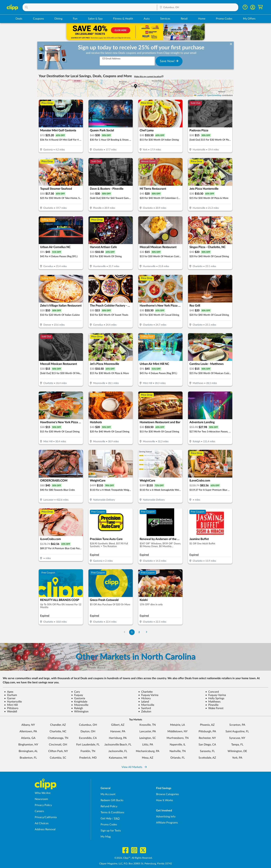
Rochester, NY (207, 738)
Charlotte (145, 692)
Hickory (144, 698)
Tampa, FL (237, 745)
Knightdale (79, 702)
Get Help (106, 818)
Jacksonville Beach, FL (118, 745)
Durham (11, 695)
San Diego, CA (207, 745)
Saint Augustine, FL (237, 731)
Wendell (11, 712)
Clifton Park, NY (58, 751)
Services (165, 19)
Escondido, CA (88, 738)
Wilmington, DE (237, 751)
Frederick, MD (88, 758)
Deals (19, 19)
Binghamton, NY (28, 745)
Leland (144, 702)
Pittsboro (11, 708)
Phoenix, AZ (207, 725)
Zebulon (145, 712)
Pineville (212, 705)
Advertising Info (166, 817)
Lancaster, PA (148, 731)
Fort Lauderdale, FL (88, 745)
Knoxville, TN (148, 725)
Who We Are (43, 793)
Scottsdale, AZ (207, 758)
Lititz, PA (148, 745)
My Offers (249, 19)
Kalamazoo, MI (118, 758)
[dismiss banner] (231, 44)
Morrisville (146, 705)
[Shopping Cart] (260, 7)
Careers (39, 811)
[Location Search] (198, 7)
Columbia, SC (58, 758)
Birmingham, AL (28, 751)
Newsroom (41, 799)
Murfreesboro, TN (178, 738)
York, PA (237, 758)
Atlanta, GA (28, 738)
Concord (212, 692)
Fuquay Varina (148, 695)
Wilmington (80, 712)
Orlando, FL (178, 758)
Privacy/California (46, 817)
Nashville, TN (178, 751)
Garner (10, 698)
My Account (108, 794)
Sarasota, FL (207, 751)
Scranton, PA (237, 725)
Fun (75, 19)
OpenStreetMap (214, 95)
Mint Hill (11, 705)
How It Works (165, 800)
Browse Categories (167, 794)
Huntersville (13, 702)
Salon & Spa (95, 19)
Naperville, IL (178, 745)
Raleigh (77, 708)
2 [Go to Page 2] (139, 632)
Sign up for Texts (111, 831)
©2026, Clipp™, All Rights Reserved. (133, 858)
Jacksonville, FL (118, 751)
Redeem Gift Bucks (112, 800)
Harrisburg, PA (118, 738)
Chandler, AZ (58, 725)
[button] (90, 7)
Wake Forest (214, 708)
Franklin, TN (88, 751)
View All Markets (134, 767)
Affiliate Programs (167, 823)
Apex (9, 692)
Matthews (213, 702)
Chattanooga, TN (58, 738)
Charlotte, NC (58, 731)
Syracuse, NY (237, 738)
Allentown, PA (28, 731)
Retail (184, 19)
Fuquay (77, 695)
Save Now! (169, 61)
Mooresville (80, 705)
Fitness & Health (123, 19)
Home (202, 19)
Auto (147, 19)
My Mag (106, 837)
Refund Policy (109, 806)
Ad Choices (42, 823)
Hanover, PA (118, 731)
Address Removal (45, 829)
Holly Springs (215, 698)
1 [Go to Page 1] (132, 632)
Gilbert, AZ (118, 725)
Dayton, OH (88, 731)
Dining (58, 19)
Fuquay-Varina (216, 695)
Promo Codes (224, 19)
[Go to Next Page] (147, 632)
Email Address (111, 59)
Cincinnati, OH (58, 745)
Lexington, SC (148, 738)
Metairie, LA (177, 725)
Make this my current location (149, 76)
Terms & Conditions (112, 812)
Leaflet (198, 95)
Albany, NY (28, 725)
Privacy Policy (43, 805)
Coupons (38, 19)
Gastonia (78, 698)
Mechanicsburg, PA (148, 751)
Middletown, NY (177, 731)
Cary (76, 692)
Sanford (145, 708)
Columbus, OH (88, 725)
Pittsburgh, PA (207, 731)
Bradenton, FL (28, 758)
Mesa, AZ (148, 758)
